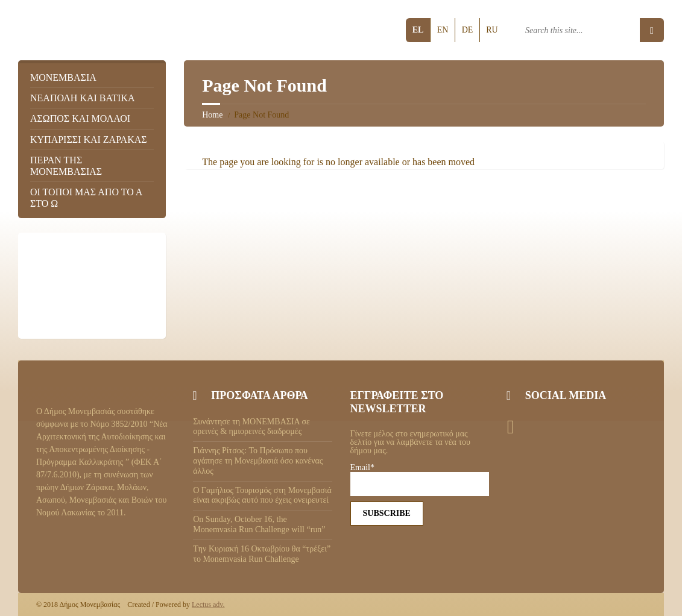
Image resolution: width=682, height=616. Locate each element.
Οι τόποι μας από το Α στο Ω (86, 198)
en (443, 30)
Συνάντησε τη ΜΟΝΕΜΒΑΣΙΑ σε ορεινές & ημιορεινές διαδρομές (251, 427)
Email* (420, 480)
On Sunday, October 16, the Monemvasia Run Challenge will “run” (259, 524)
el (418, 30)
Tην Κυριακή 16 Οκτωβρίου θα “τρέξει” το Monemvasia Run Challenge (262, 554)
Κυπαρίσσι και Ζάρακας (89, 140)
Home (212, 115)
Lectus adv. (208, 605)
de (468, 30)
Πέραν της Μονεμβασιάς (66, 166)
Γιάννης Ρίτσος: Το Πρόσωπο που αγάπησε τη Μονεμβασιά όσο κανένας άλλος (258, 461)
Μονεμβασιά (63, 77)
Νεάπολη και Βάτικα (83, 98)
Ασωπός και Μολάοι (80, 118)
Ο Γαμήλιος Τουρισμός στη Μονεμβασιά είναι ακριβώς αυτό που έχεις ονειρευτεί (262, 495)
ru (492, 30)
